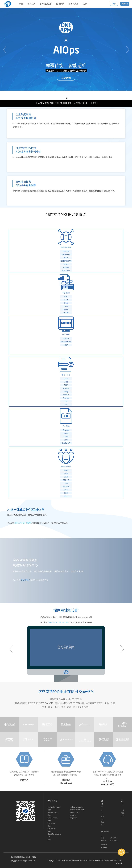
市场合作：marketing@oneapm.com (23, 861)
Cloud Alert (51, 829)
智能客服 (104, 847)
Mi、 (64, 622)
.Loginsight (73, 818)
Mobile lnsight (52, 818)
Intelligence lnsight (76, 807)
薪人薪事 (114, 838)
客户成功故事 (46, 4)
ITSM (28, 523)
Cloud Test (51, 823)
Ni (67, 622)
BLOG (103, 825)
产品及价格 (53, 801)
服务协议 (119, 863)
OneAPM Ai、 (53, 622)
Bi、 (61, 622)
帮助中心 (24, 780)
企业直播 (114, 841)
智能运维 (104, 845)
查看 (94, 103)
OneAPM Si (20, 523)
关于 (85, 4)
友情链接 (105, 831)
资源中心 (102, 806)
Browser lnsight (53, 812)
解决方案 (31, 4)
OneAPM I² (25, 580)
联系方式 (123, 814)
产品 (21, 4)
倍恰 (103, 838)
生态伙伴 (60, 4)
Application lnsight (54, 807)
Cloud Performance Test (54, 835)
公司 (123, 810)
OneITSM (73, 815)
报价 (49, 810)
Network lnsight (75, 812)
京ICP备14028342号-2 (94, 861)
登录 (114, 4)
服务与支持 (73, 4)
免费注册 (125, 4)
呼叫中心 (104, 841)
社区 (103, 822)
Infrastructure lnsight (77, 810)
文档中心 (103, 818)
